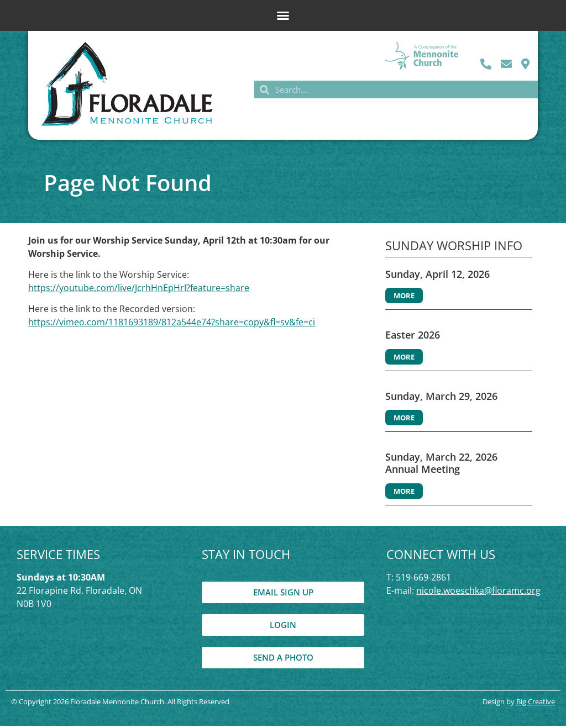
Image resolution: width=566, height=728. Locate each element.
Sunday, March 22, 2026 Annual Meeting (441, 465)
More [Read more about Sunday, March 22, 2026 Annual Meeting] (404, 493)
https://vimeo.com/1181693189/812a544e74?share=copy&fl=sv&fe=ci (172, 324)
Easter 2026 (413, 337)
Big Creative (536, 703)
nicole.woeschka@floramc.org (478, 592)
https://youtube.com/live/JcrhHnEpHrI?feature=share (139, 290)
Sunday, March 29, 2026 (441, 398)
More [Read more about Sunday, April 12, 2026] (404, 298)
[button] (283, 15)
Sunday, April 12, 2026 (437, 276)
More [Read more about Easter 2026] (404, 359)
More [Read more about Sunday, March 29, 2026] (404, 420)
